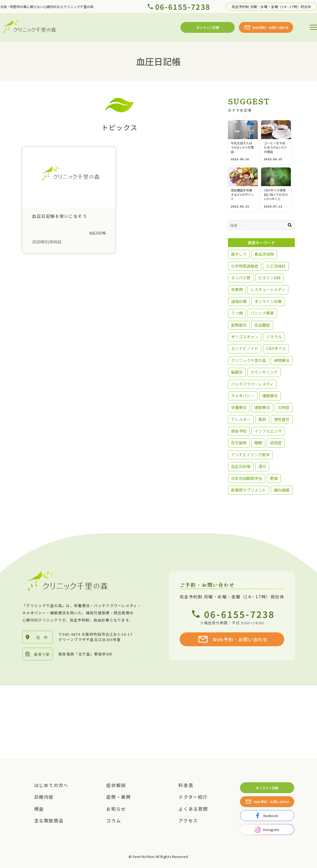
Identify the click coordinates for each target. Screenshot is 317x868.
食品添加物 (264, 254)
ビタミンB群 (269, 278)
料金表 (186, 785)
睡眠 (258, 443)
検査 (39, 809)
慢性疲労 (282, 419)
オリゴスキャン (245, 337)
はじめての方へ (51, 785)
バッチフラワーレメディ (252, 384)
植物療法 (282, 360)
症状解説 (116, 785)
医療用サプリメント (249, 490)
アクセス (188, 820)
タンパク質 (241, 278)
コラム (114, 820)
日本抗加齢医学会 (247, 478)
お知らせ (116, 809)
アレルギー (241, 419)
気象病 (237, 289)
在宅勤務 (239, 443)
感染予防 (239, 431)
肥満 (274, 478)
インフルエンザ (268, 431)
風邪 (262, 419)
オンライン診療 (268, 301)
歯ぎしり (239, 254)
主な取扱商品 (49, 820)
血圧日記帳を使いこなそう (60, 216)
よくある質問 (193, 809)
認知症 (276, 443)
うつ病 (237, 313)
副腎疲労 (239, 325)
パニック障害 (262, 313)
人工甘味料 (276, 266)
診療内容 (44, 797)
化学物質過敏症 (245, 266)
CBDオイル (276, 348)
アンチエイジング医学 (250, 455)
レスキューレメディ (268, 289)
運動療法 (262, 407)
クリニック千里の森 (249, 360)
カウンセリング (264, 372)
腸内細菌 (282, 490)
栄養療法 (239, 407)
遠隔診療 (239, 301)
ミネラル (274, 337)
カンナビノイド (245, 348)
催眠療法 (270, 396)
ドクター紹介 (193, 797)
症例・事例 (118, 797)
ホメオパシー (243, 396)
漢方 (262, 466)
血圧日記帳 (97, 233)
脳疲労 (237, 372)
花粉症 (284, 407)
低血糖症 (262, 325)
